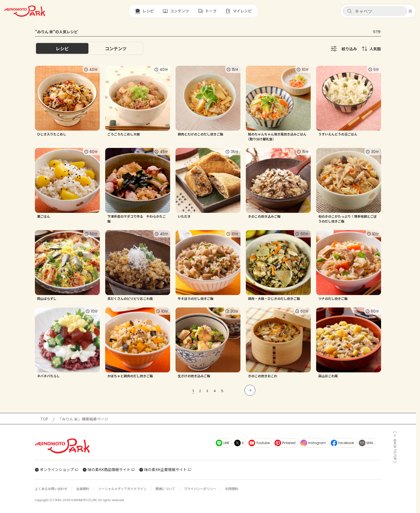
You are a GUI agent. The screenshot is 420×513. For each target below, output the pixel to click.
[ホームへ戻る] (25, 11)
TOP (44, 419)
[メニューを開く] (410, 11)
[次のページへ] (250, 390)
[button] (375, 11)
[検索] (349, 11)
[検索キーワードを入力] (379, 11)
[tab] (116, 48)
